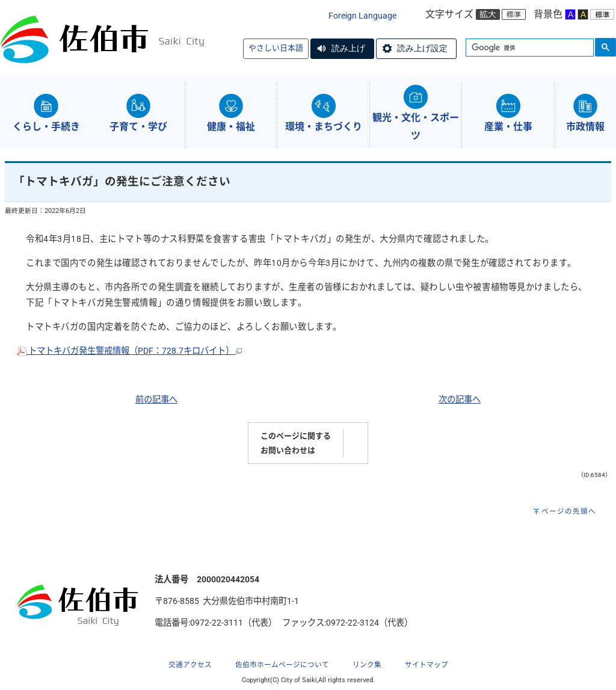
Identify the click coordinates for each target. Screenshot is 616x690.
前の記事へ (156, 400)
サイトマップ (427, 665)
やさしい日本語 (276, 48)
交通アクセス (190, 665)
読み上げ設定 (422, 48)
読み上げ (348, 48)
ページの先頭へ (569, 511)
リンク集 (367, 665)
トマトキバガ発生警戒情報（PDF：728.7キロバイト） (129, 351)
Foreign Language (362, 16)
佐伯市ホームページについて (282, 665)
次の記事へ (460, 400)
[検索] (528, 48)
